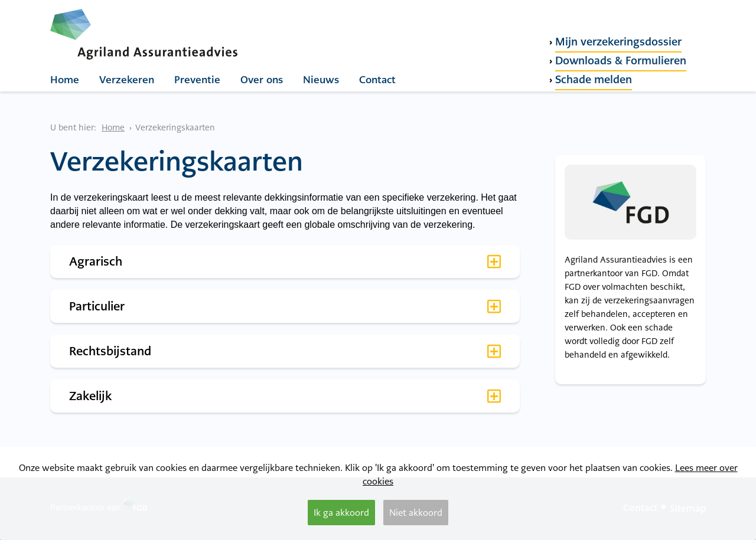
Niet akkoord (416, 513)
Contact (377, 80)
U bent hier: (73, 127)
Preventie (197, 80)
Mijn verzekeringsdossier (618, 42)
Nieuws (321, 80)
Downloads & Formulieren (621, 60)
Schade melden (594, 79)
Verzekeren (127, 80)
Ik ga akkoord (341, 513)
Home (65, 80)
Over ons (262, 80)
